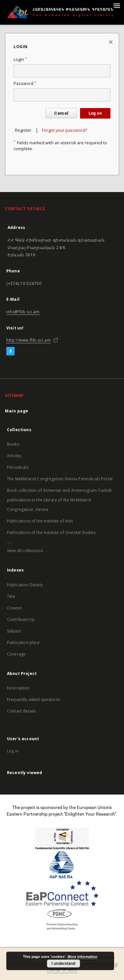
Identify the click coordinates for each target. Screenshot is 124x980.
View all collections (25, 551)
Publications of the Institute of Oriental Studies (51, 532)
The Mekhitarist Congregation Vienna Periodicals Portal (60, 479)
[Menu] (116, 5)
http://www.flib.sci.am (28, 340)
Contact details (21, 711)
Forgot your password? (65, 130)
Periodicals (18, 467)
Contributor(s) (21, 619)
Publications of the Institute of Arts (40, 521)
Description (18, 688)
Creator (14, 608)
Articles (14, 456)
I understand (63, 964)
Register (23, 130)
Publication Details (25, 585)
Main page (17, 411)
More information (82, 957)
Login (20, 59)
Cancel (61, 113)
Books (13, 444)
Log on (95, 113)
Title (11, 596)
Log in (13, 751)
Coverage (16, 654)
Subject (14, 631)
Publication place (23, 643)
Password (25, 84)
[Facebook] (10, 351)
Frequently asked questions (33, 700)
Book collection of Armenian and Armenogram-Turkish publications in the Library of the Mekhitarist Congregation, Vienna (60, 500)
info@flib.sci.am (23, 312)
